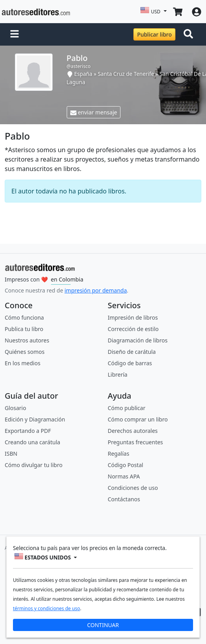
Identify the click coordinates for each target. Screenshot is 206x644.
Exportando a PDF (28, 431)
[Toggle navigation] (190, 35)
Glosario (15, 408)
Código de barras (130, 363)
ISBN (11, 454)
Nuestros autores (27, 340)
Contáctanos (124, 499)
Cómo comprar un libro (138, 419)
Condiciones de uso (133, 488)
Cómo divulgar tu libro (34, 465)
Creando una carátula (32, 442)
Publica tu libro (24, 329)
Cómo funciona (24, 317)
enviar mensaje (94, 112)
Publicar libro (154, 34)
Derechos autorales (133, 431)
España (83, 74)
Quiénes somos (25, 352)
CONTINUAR (103, 625)
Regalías (119, 454)
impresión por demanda (96, 290)
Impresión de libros (133, 317)
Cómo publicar (127, 408)
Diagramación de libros (138, 340)
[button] (15, 35)
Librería (118, 374)
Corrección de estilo (133, 329)
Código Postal (126, 465)
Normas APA (124, 476)
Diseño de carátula (132, 352)
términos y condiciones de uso (46, 608)
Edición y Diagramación (35, 419)
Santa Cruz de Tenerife (126, 74)
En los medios (23, 363)
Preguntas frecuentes (136, 442)
